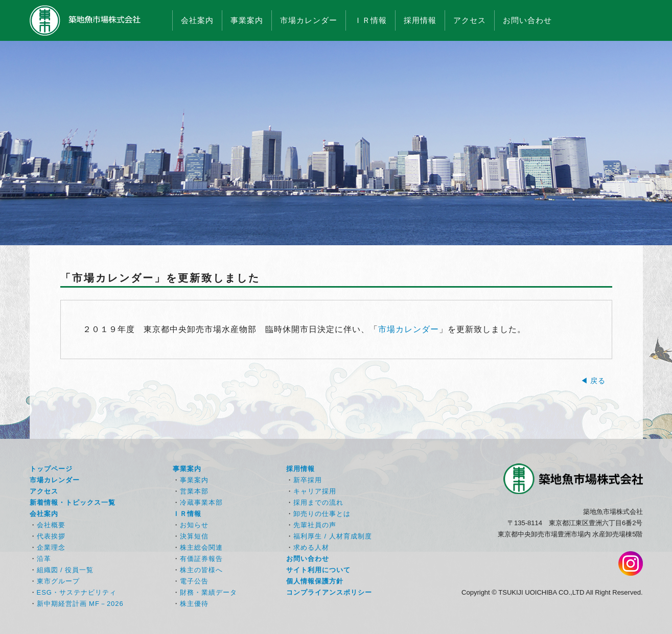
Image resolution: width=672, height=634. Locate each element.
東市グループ (58, 581)
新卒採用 (308, 480)
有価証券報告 (201, 559)
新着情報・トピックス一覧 (73, 502)
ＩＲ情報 (370, 20)
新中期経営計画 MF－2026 (80, 604)
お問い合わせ (527, 20)
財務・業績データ (208, 592)
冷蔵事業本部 (201, 502)
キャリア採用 (315, 491)
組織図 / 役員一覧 (65, 570)
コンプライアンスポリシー (329, 592)
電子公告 (194, 581)
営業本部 (194, 491)
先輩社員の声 (315, 525)
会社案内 (197, 20)
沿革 (44, 559)
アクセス (470, 20)
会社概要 (51, 525)
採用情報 (420, 20)
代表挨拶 (51, 536)
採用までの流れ (318, 502)
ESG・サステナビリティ (77, 592)
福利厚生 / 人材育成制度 (333, 536)
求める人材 (311, 547)
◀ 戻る (593, 381)
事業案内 (247, 20)
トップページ (51, 469)
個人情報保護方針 (315, 581)
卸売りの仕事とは (322, 514)
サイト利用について (318, 570)
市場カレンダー (309, 20)
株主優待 (194, 604)
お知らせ (194, 525)
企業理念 (51, 547)
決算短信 (194, 536)
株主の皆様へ (201, 570)
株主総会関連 (201, 547)
